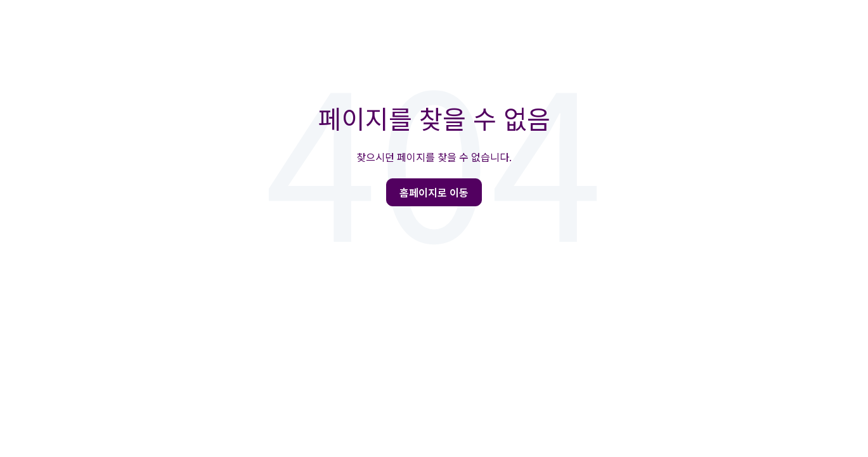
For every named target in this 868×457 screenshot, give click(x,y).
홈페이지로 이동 (434, 192)
